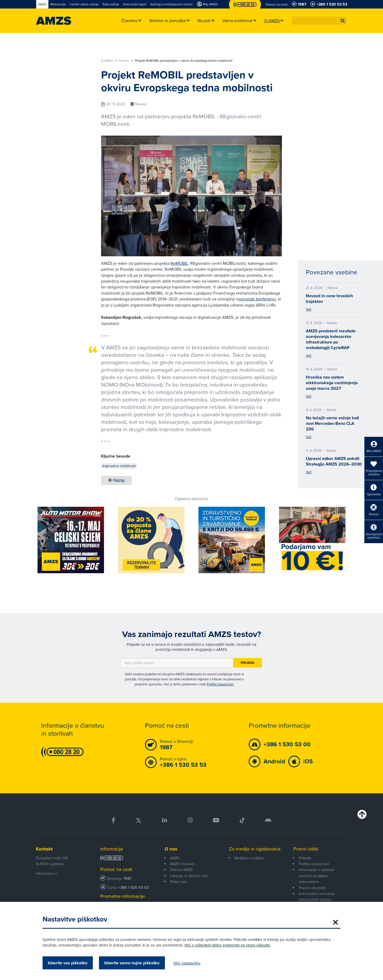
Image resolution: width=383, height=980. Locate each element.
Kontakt (44, 849)
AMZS (175, 858)
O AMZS (109, 61)
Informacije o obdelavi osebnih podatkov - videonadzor (317, 876)
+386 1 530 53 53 (134, 888)
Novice (126, 61)
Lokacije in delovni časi (189, 876)
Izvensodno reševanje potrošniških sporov (317, 897)
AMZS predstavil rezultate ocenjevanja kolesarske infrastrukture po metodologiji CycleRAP (331, 339)
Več (309, 309)
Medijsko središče (249, 858)
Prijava (247, 663)
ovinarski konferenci (257, 299)
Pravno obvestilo (312, 888)
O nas (171, 849)
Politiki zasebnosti (220, 684)
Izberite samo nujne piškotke (132, 963)
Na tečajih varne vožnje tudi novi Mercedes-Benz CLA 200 (332, 423)
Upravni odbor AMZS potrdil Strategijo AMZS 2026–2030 (334, 461)
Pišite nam (178, 882)
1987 (128, 879)
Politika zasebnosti (314, 864)
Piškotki (305, 858)
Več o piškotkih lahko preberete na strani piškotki (227, 945)
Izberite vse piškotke (68, 963)
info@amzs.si (46, 873)
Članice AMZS (181, 870)
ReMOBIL (179, 263)
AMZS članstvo (182, 864)
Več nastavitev (187, 963)
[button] (343, 21)
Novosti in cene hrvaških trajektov (329, 299)
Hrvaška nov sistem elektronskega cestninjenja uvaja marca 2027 (332, 383)
